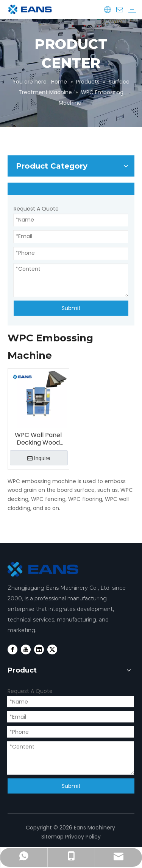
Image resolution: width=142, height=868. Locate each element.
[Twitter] (52, 649)
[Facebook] (12, 649)
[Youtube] (26, 649)
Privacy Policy (83, 837)
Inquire (39, 458)
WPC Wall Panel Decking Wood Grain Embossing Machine (38, 439)
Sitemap (52, 837)
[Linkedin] (39, 649)
